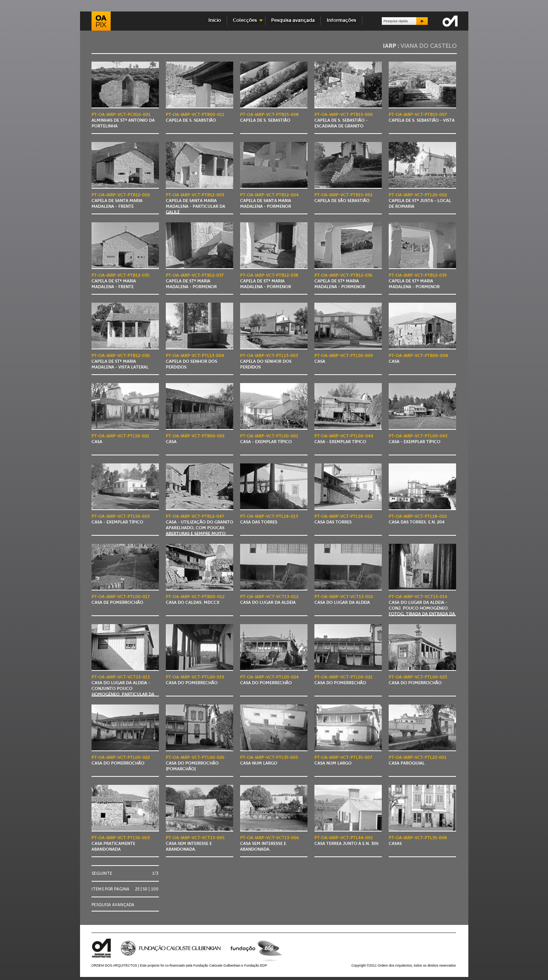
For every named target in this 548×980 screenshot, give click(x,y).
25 (137, 889)
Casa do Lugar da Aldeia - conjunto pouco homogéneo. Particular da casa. (123, 689)
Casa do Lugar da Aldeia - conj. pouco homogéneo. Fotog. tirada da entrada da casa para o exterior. (422, 609)
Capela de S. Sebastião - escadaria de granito (344, 121)
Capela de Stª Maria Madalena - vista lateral (121, 362)
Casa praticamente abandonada (121, 844)
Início (215, 20)
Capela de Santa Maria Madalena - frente (121, 201)
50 (145, 889)
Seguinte (102, 873)
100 (155, 889)
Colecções (245, 20)
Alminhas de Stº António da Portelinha (123, 121)
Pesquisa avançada (293, 20)
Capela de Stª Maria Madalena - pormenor (195, 281)
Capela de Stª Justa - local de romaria (420, 201)
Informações (341, 20)
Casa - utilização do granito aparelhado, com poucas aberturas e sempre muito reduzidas (200, 528)
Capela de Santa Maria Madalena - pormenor (269, 201)
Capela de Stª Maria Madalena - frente (120, 281)
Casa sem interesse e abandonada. (195, 844)
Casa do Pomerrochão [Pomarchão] (195, 764)
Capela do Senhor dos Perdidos (195, 362)
